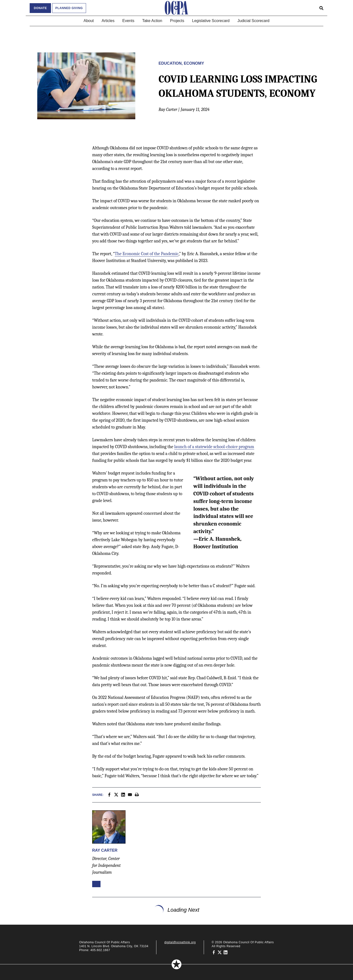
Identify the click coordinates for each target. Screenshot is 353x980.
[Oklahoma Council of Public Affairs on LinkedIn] (226, 952)
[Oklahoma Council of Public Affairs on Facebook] (214, 952)
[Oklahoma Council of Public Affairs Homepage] (176, 8)
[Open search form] (321, 8)
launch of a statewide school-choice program (214, 447)
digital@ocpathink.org (180, 942)
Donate (40, 8)
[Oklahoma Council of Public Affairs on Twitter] (220, 952)
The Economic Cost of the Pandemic (147, 254)
